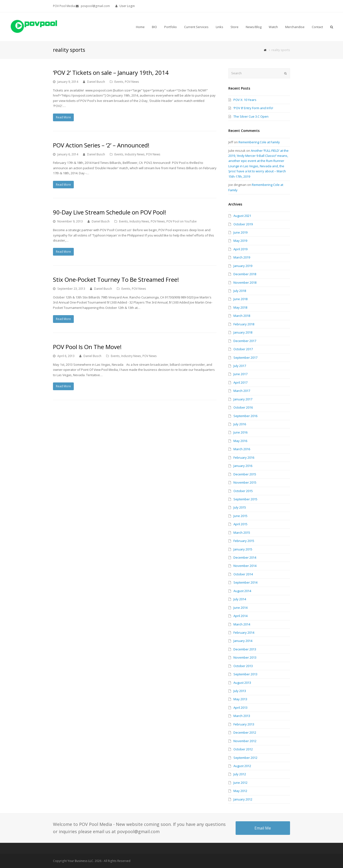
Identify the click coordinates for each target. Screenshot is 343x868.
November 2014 (245, 566)
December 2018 (245, 274)
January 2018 (243, 332)
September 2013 (245, 674)
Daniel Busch (96, 82)
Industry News (135, 154)
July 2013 (240, 691)
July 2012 (240, 774)
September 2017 (245, 358)
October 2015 (243, 491)
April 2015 (240, 524)
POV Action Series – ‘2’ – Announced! (101, 145)
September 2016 (245, 416)
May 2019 (240, 241)
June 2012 (240, 783)
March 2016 (242, 449)
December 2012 (245, 732)
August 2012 (242, 766)
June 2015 (240, 516)
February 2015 (244, 541)
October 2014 (243, 574)
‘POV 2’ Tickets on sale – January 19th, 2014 (111, 72)
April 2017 (240, 382)
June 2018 (240, 299)
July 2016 (240, 424)
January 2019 (243, 266)
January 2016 (243, 466)
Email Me (263, 828)
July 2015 (240, 507)
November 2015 (245, 482)
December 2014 (245, 557)
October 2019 (243, 224)
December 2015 (245, 474)
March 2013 (242, 716)
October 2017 (243, 349)
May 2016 (240, 441)
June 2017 (240, 374)
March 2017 (242, 391)
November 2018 (245, 282)
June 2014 (240, 608)
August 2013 (242, 683)
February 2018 (244, 324)
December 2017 (245, 341)
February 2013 (244, 724)
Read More (63, 117)
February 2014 (244, 632)
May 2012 (240, 791)
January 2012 (243, 799)
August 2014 (242, 591)
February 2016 (244, 457)
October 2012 (243, 749)
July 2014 (240, 599)
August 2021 (242, 216)
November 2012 (245, 741)
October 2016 (243, 407)
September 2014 (245, 582)
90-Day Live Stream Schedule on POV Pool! (110, 212)
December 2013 (245, 649)
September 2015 (245, 499)
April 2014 (240, 616)
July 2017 (240, 366)
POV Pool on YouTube (182, 221)
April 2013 (240, 708)
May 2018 (240, 307)
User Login (127, 6)
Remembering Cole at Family (259, 142)
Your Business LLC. (81, 861)
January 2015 (243, 549)
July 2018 (240, 291)
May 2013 (240, 699)
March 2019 (242, 257)
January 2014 (243, 641)
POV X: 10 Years (245, 100)
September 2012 (245, 758)
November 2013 (245, 657)
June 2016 (240, 432)
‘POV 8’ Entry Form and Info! (253, 108)
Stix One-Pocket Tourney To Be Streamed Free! (116, 279)
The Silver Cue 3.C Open (251, 116)
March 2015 (242, 533)
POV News (132, 82)
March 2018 (242, 316)
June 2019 (240, 232)
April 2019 (240, 249)
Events (119, 82)
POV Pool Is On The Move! (87, 347)
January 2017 (243, 399)
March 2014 (242, 624)
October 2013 (243, 666)
